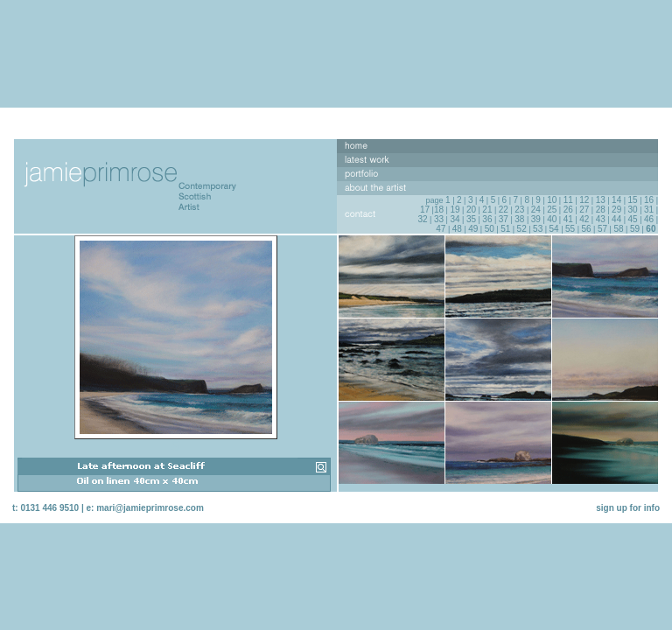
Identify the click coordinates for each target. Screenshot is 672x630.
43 (601, 219)
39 (536, 219)
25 (552, 210)
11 (568, 200)
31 (649, 210)
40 (552, 219)
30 (633, 210)
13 (601, 200)
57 (602, 229)
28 (601, 210)
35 (471, 219)
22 (504, 210)
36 (487, 219)
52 (522, 229)
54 (554, 229)
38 (519, 219)
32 (422, 219)
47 (441, 229)
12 (584, 200)
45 (633, 219)
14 (616, 200)
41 (568, 219)
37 (504, 219)
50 (490, 229)
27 (584, 210)
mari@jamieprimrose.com (150, 508)
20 (471, 210)
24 (536, 210)
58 (618, 229)
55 (570, 229)
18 (439, 210)
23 (519, 210)
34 (455, 219)
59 (635, 229)
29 (616, 210)
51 (505, 229)
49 (473, 229)
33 (439, 219)
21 (487, 210)
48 (457, 229)
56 (586, 229)
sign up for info (628, 508)
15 (633, 200)
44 (616, 219)
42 (584, 219)
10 (552, 200)
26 (568, 210)
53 (538, 229)
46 (649, 219)
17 (425, 210)
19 (455, 210)
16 (649, 200)
